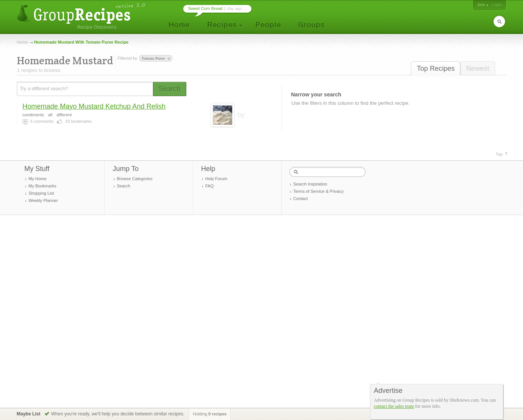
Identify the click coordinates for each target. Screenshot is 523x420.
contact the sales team (394, 406)
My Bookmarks (43, 186)
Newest (477, 68)
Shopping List (42, 193)
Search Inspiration (310, 184)
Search (124, 186)
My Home (38, 179)
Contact (301, 199)
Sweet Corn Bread (205, 8)
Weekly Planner (43, 200)
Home (22, 42)
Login (497, 5)
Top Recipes (436, 68)
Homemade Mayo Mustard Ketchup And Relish (94, 106)
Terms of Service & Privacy (319, 191)
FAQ (210, 186)
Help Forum (216, 179)
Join (481, 5)
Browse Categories (135, 179)
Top (499, 154)
